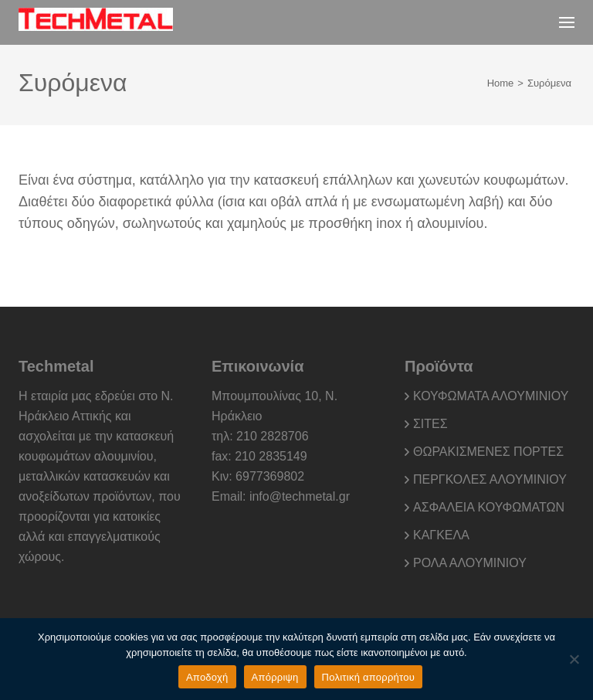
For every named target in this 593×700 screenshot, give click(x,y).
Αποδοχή (207, 677)
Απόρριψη (275, 677)
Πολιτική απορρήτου (368, 677)
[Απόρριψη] (574, 659)
